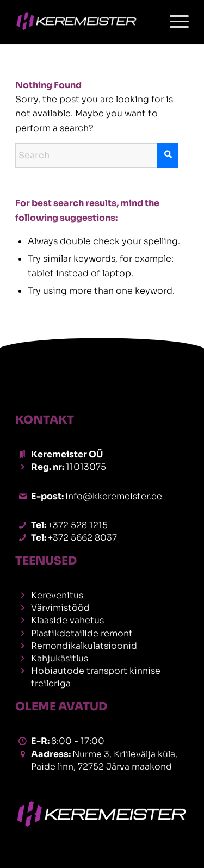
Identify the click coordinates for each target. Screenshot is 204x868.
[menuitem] (174, 22)
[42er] (85, 22)
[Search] (97, 155)
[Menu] (174, 22)
